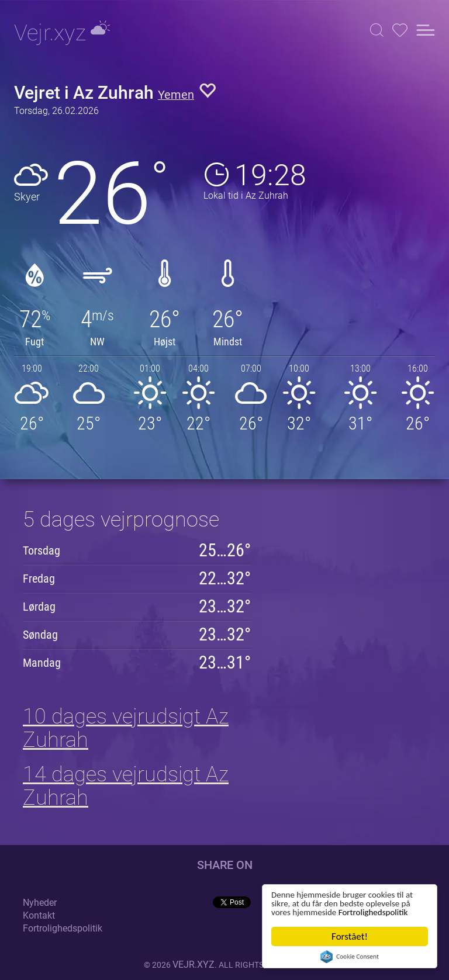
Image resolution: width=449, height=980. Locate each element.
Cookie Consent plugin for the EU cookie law (350, 957)
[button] (377, 30)
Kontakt (39, 915)
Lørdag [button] (39, 607)
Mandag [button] (42, 663)
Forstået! (350, 936)
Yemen (176, 95)
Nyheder (40, 903)
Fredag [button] (39, 579)
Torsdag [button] (42, 550)
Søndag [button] (40, 635)
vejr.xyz (194, 965)
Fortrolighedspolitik (310, 912)
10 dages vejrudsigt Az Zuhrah (126, 728)
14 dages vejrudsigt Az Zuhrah (126, 786)
